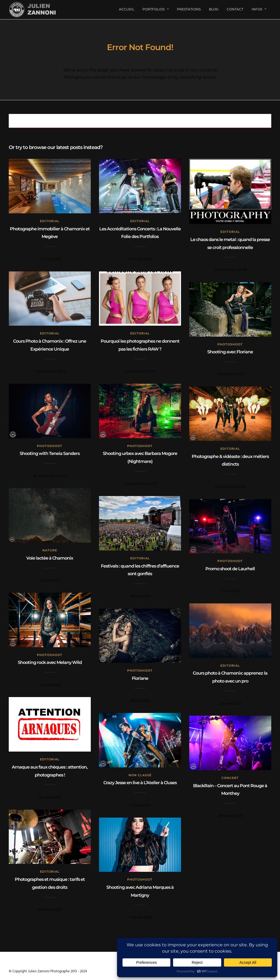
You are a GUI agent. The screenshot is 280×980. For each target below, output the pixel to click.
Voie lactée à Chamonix (50, 558)
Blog (214, 9)
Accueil (127, 9)
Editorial (50, 221)
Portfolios (154, 9)
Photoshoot (230, 344)
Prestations (189, 9)
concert (230, 778)
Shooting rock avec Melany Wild (50, 662)
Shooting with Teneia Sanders (50, 453)
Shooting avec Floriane (230, 352)
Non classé (140, 775)
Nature (50, 550)
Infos (257, 9)
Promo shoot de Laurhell (230, 569)
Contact (235, 9)
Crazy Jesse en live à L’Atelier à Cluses (140, 783)
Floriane (140, 678)
